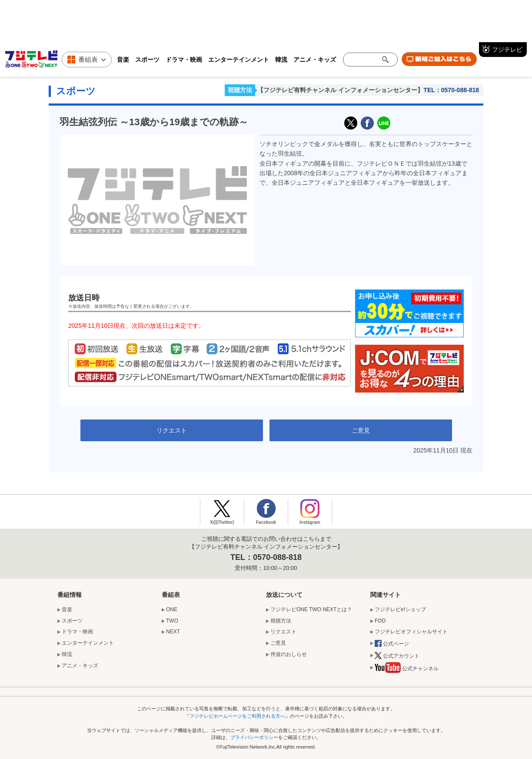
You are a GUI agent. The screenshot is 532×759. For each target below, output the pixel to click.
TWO (172, 621)
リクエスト (172, 430)
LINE (384, 123)
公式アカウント (397, 656)
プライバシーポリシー (254, 737)
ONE (172, 609)
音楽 (123, 60)
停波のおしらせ (289, 654)
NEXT (173, 632)
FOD (380, 621)
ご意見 (361, 430)
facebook (367, 123)
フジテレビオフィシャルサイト (411, 632)
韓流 (281, 60)
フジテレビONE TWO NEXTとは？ (311, 609)
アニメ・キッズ (315, 60)
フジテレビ (507, 50)
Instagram (310, 522)
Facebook (266, 522)
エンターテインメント (239, 60)
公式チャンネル (407, 670)
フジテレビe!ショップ (400, 609)
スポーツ (147, 60)
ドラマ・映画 (184, 60)
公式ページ (392, 644)
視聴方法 (240, 90)
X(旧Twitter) (351, 123)
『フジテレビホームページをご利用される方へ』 (237, 716)
